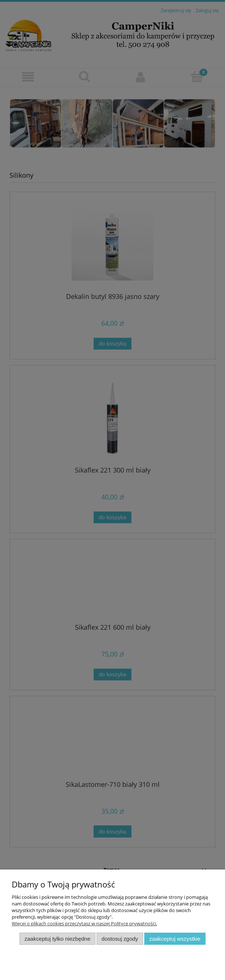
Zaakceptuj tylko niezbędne (57, 939)
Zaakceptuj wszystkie (175, 939)
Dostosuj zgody (120, 939)
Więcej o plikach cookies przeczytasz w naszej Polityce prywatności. (84, 923)
